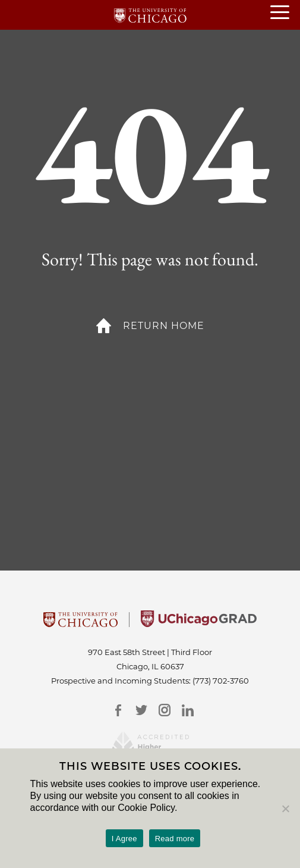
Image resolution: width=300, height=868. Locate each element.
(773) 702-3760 (221, 681)
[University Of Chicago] (80, 623)
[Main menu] (285, 13)
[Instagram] (165, 710)
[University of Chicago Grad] (199, 623)
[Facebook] (119, 710)
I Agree (124, 839)
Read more (175, 839)
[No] (285, 809)
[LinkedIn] (188, 710)
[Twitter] (142, 710)
